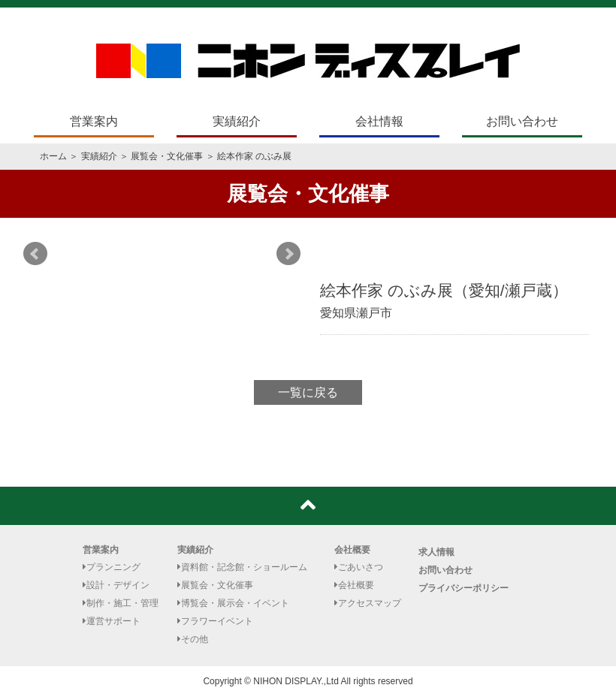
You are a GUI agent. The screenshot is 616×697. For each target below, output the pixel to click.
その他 (193, 639)
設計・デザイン (116, 585)
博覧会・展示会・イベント (233, 603)
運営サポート (112, 621)
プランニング (112, 567)
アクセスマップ (368, 603)
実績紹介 (237, 121)
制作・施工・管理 (121, 603)
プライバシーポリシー (464, 588)
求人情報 (436, 552)
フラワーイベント (215, 621)
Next (288, 254)
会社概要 (352, 550)
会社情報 (379, 121)
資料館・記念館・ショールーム (242, 567)
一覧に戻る (308, 392)
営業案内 (94, 121)
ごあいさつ (359, 567)
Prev (35, 254)
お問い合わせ (522, 121)
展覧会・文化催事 (167, 156)
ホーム (53, 156)
